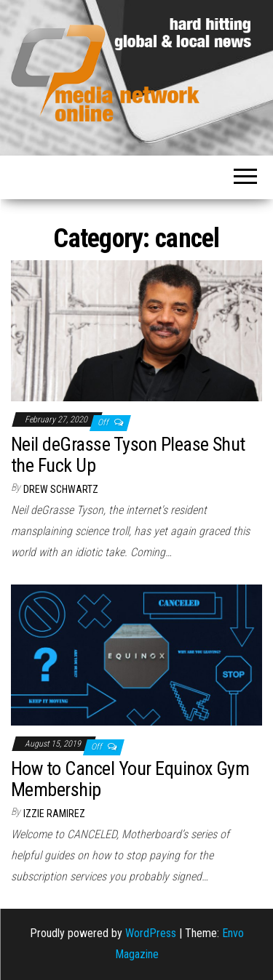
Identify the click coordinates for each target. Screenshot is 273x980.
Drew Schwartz (61, 489)
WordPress (151, 933)
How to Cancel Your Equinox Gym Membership (130, 779)
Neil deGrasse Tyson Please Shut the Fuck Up (128, 455)
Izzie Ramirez (54, 814)
